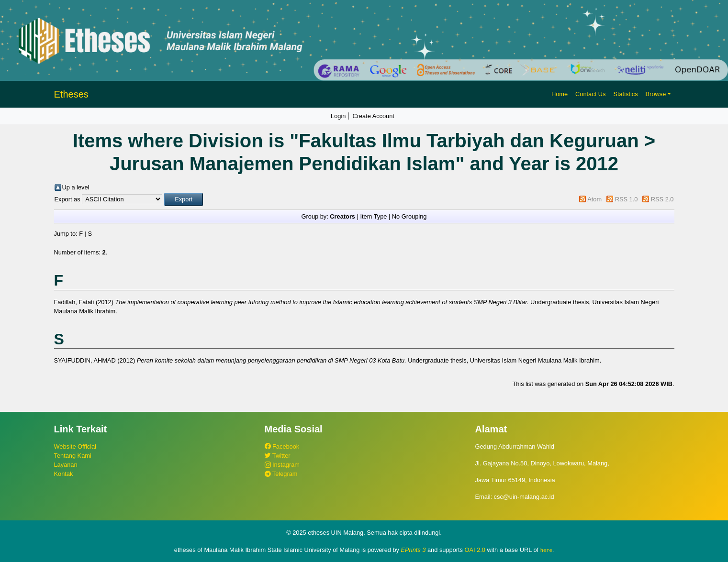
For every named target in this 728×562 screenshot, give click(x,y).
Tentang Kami (73, 456)
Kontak (64, 474)
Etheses (71, 94)
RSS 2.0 (662, 199)
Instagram (282, 465)
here (546, 550)
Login (338, 116)
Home (560, 94)
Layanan (66, 465)
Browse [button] (656, 94)
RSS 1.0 (627, 199)
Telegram (281, 474)
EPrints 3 (414, 550)
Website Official (75, 446)
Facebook (282, 446)
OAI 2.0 (475, 550)
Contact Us (590, 94)
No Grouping (409, 216)
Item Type (373, 216)
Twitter (278, 456)
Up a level (76, 187)
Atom (594, 199)
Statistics (625, 94)
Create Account (373, 116)
